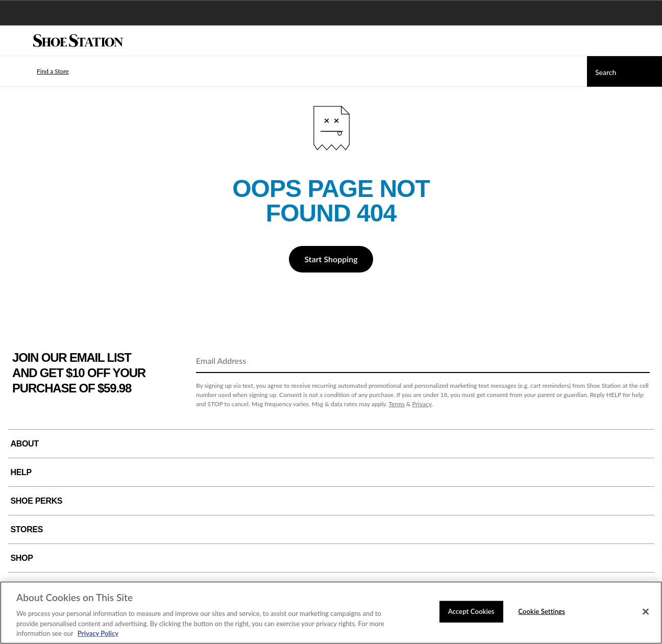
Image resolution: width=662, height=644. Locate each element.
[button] (38, 71)
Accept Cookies (471, 611)
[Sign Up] (639, 361)
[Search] (624, 71)
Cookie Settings (542, 611)
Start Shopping (331, 259)
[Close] (646, 612)
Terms (397, 404)
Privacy (422, 404)
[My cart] (649, 41)
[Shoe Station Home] (78, 41)
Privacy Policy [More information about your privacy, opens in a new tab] (98, 633)
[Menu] (15, 41)
